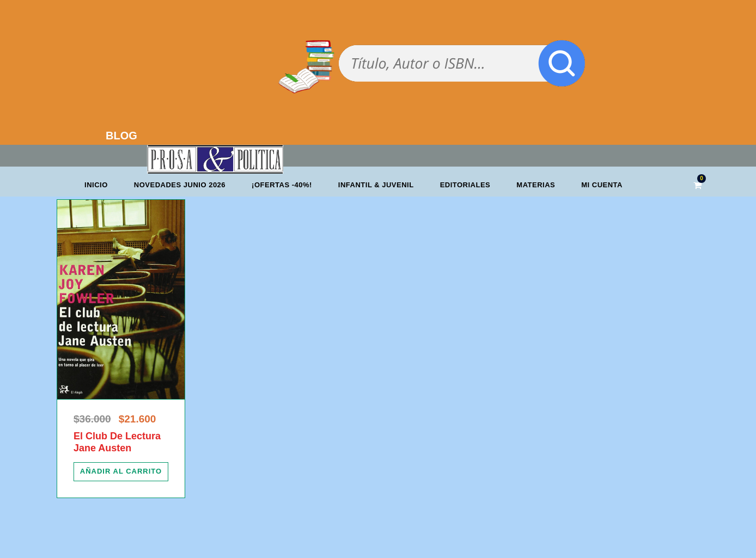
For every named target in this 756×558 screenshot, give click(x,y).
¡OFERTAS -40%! (282, 185)
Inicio (96, 185)
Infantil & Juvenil (376, 185)
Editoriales (465, 185)
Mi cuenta (602, 185)
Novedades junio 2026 (180, 185)
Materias (536, 185)
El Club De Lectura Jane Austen (117, 442)
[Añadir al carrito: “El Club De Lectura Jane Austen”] (121, 471)
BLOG (121, 136)
